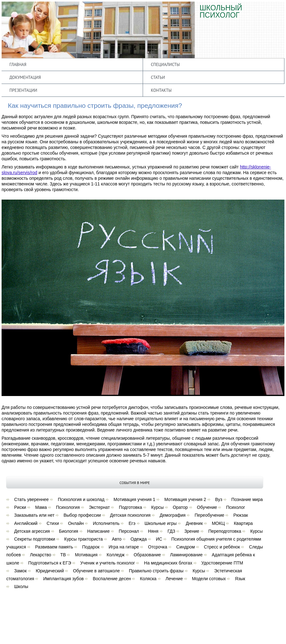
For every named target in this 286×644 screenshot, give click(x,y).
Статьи (158, 77)
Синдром (186, 547)
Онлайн (76, 523)
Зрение (192, 531)
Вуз (219, 499)
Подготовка (130, 507)
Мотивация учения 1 (134, 499)
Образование (147, 555)
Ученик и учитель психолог (107, 563)
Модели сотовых (209, 579)
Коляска (148, 579)
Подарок (91, 547)
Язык (240, 579)
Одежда (139, 539)
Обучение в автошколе (96, 571)
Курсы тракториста (83, 539)
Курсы (157, 507)
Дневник (194, 523)
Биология (69, 531)
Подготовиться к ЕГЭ (50, 563)
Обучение (207, 507)
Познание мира (247, 499)
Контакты (161, 90)
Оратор (180, 507)
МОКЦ (218, 523)
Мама (41, 507)
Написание (99, 531)
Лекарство (40, 555)
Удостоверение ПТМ (222, 563)
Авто (117, 539)
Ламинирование (186, 555)
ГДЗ (171, 531)
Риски (20, 507)
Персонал (129, 531)
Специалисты (165, 64)
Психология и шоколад (81, 499)
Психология (68, 507)
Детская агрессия (32, 531)
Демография (173, 515)
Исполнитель (106, 523)
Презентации (23, 90)
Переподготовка (225, 531)
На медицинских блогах (168, 563)
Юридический (50, 571)
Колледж (115, 555)
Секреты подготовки (35, 539)
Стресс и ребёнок (222, 547)
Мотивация (86, 555)
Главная (18, 64)
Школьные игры (161, 523)
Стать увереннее (31, 499)
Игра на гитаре (124, 547)
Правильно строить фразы (156, 571)
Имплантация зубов (63, 579)
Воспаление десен (112, 579)
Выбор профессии (82, 515)
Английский (26, 523)
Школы (21, 586)
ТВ (63, 555)
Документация (25, 77)
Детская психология (130, 515)
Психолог (235, 507)
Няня (153, 531)
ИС (159, 539)
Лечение (174, 579)
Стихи (53, 523)
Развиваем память (54, 547)
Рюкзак (240, 515)
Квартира (243, 523)
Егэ (132, 523)
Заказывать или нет (34, 515)
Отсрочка (158, 547)
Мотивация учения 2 (185, 499)
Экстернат (99, 507)
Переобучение (209, 515)
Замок (20, 571)
